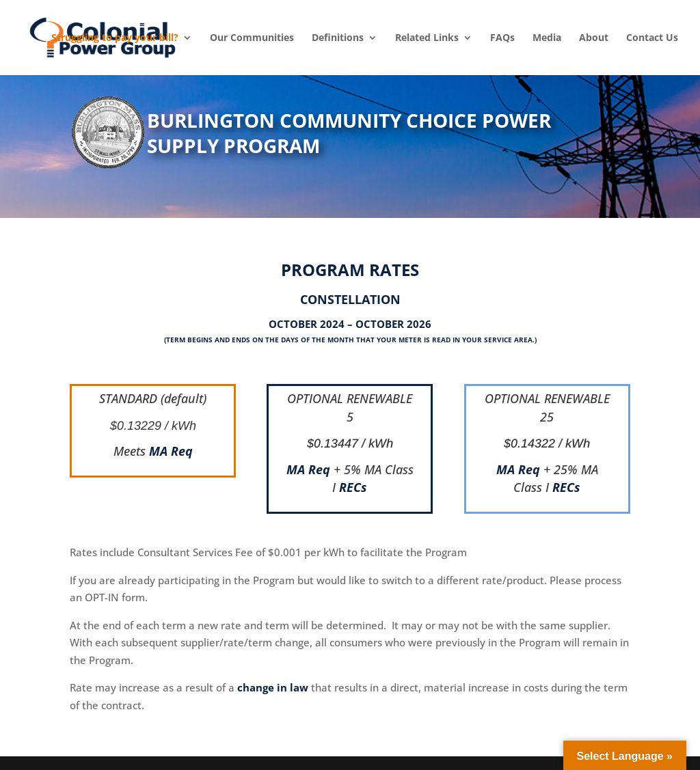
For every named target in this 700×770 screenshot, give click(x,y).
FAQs (502, 38)
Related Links (427, 38)
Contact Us (652, 38)
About (594, 38)
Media (547, 38)
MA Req (171, 451)
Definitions (338, 38)
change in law (273, 687)
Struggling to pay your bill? (115, 38)
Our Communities (252, 38)
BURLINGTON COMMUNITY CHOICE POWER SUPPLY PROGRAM (349, 133)
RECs (353, 487)
